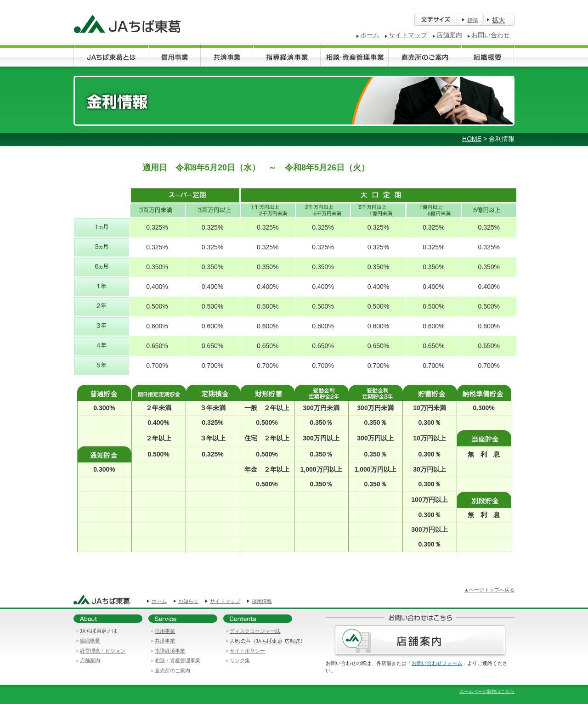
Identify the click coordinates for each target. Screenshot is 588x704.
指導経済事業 (170, 651)
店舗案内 (449, 35)
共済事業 (165, 641)
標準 (473, 20)
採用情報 (262, 601)
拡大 (498, 20)
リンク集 (240, 660)
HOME (472, 139)
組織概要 (90, 641)
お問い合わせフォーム (437, 663)
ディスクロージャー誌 (255, 631)
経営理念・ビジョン (103, 651)
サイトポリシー (247, 651)
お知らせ (188, 601)
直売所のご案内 (172, 670)
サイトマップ (408, 35)
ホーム (370, 35)
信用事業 (165, 631)
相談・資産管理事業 (178, 660)
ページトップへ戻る (492, 590)
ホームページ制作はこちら (487, 691)
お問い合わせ (491, 35)
